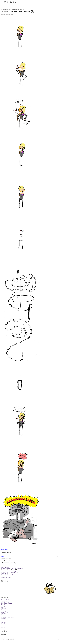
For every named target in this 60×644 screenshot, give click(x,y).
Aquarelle (4, 607)
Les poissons (4, 615)
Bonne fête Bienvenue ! (7, 575)
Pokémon (4, 614)
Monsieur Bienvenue (7, 9)
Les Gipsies (4, 606)
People (3, 627)
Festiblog (3, 611)
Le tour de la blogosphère (7, 617)
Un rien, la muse (5, 574)
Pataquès (4, 609)
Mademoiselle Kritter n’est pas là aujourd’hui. (12, 569)
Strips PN (4, 621)
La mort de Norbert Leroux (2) (8, 571)
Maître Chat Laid (5, 616)
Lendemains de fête (6, 577)
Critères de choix (5, 567)
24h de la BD (4, 612)
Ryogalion (4, 605)
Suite (7, 549)
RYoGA (16, 14)
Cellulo (3, 626)
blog (2, 9)
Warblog (3, 624)
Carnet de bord (5, 600)
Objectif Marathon (6, 602)
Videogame (4, 620)
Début (3, 549)
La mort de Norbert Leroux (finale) (9, 572)
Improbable (4, 619)
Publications (4, 601)
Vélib (2, 625)
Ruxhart (3, 556)
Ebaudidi (3, 622)
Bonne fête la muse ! (6, 576)
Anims (3, 610)
